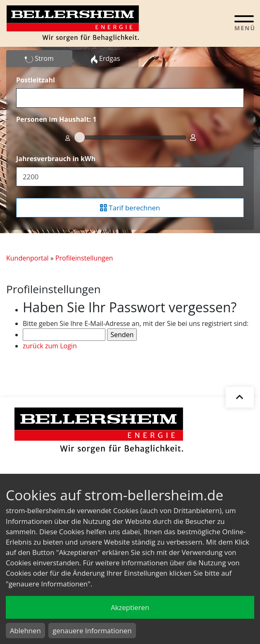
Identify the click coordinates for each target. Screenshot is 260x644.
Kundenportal (27, 258)
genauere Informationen (92, 631)
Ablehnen (25, 631)
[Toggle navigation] (244, 23)
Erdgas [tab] (106, 59)
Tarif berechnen (130, 208)
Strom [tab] (39, 59)
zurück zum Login (50, 346)
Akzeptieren (130, 607)
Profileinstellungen (84, 258)
